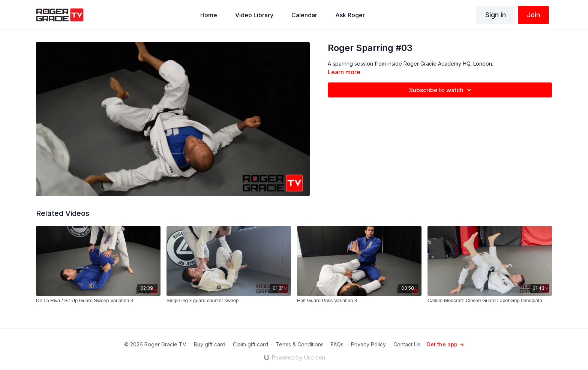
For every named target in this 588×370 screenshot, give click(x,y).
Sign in (496, 15)
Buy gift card (210, 344)
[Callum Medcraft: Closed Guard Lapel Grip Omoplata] (490, 301)
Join (533, 15)
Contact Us (407, 344)
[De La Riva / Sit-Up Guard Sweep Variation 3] (98, 301)
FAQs (337, 344)
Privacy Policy (368, 344)
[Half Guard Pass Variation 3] (359, 301)
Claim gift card (250, 344)
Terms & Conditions (300, 344)
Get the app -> (445, 344)
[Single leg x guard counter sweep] (229, 301)
